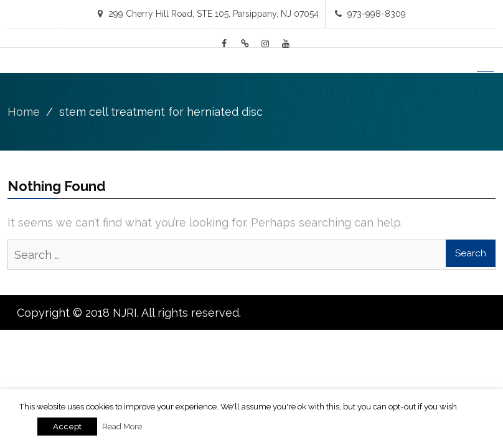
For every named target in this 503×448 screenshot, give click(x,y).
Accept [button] (67, 427)
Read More (122, 426)
